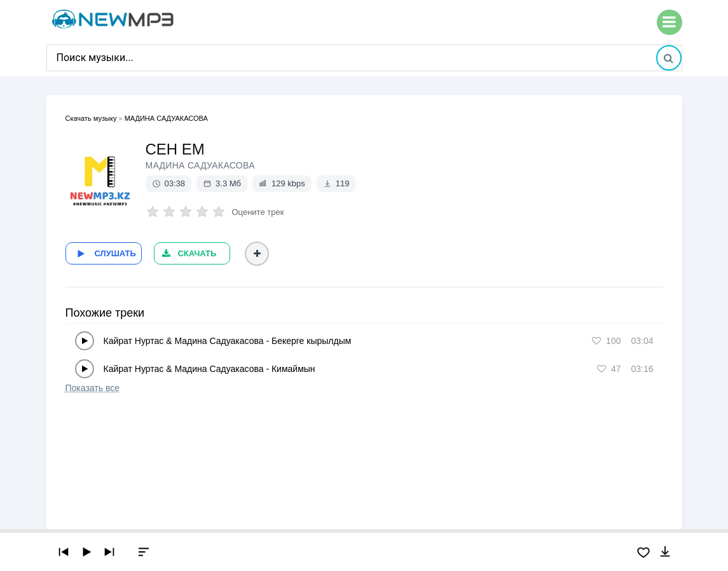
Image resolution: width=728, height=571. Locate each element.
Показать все (93, 388)
